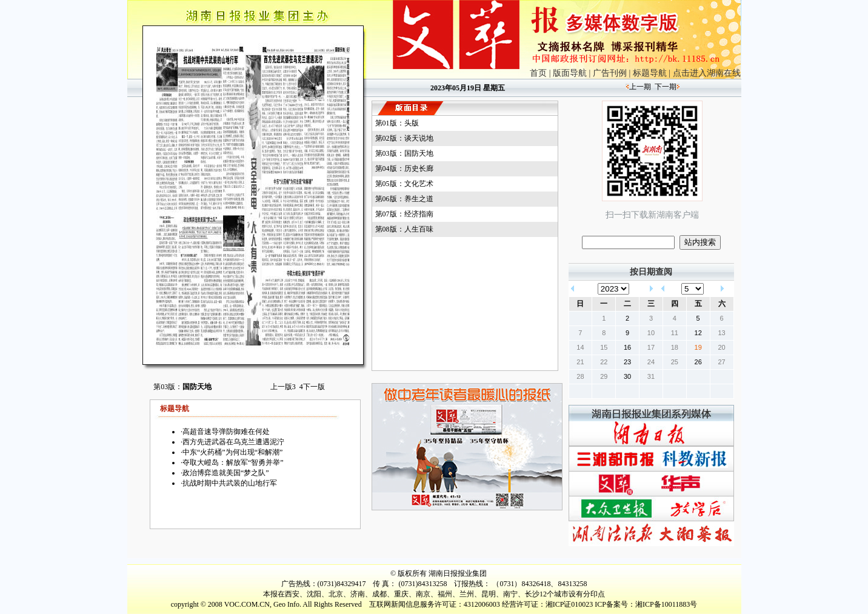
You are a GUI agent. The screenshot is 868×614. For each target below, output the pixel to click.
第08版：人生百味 (404, 229)
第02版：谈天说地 (404, 138)
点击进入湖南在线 (707, 73)
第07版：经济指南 (404, 214)
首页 (538, 73)
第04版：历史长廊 (404, 169)
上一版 (283, 387)
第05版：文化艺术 (404, 184)
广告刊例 (610, 73)
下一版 (312, 387)
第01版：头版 (397, 123)
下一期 (666, 87)
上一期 (640, 87)
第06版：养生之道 (404, 199)
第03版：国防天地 (404, 153)
